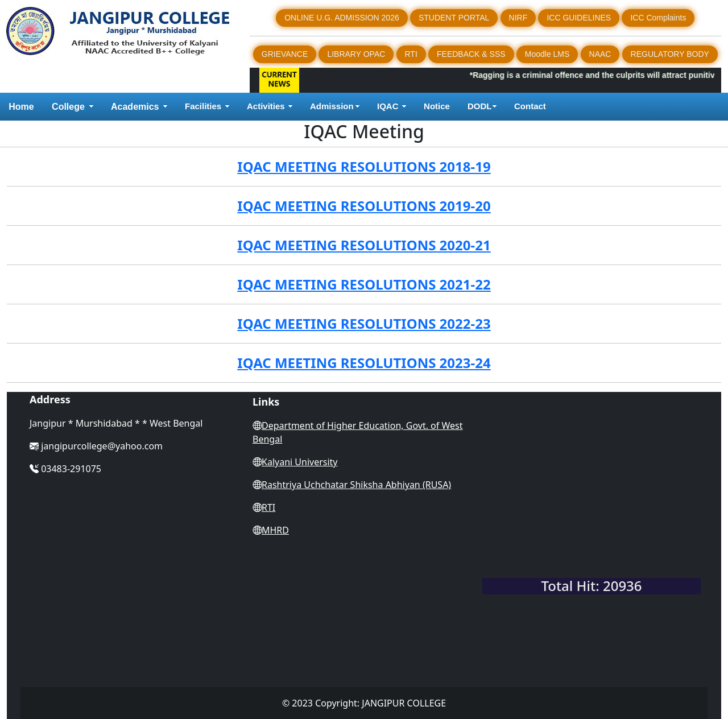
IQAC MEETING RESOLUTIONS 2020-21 (364, 245)
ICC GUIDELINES (579, 18)
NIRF (518, 18)
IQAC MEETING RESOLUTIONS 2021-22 (364, 284)
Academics (135, 107)
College (68, 107)
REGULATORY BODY (670, 54)
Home (21, 107)
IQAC (388, 106)
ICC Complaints (658, 18)
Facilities (203, 106)
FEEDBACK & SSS (471, 54)
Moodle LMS (547, 54)
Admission (332, 106)
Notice (437, 106)
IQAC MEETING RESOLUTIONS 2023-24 (364, 363)
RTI (411, 54)
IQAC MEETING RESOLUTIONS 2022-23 (364, 323)
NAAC (600, 54)
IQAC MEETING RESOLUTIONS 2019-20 (364, 206)
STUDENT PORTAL (454, 18)
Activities (266, 106)
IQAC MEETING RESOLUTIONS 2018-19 (364, 166)
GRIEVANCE (285, 54)
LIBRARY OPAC (356, 54)
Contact (531, 106)
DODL (480, 106)
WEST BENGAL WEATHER (591, 526)
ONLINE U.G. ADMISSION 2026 (342, 18)
